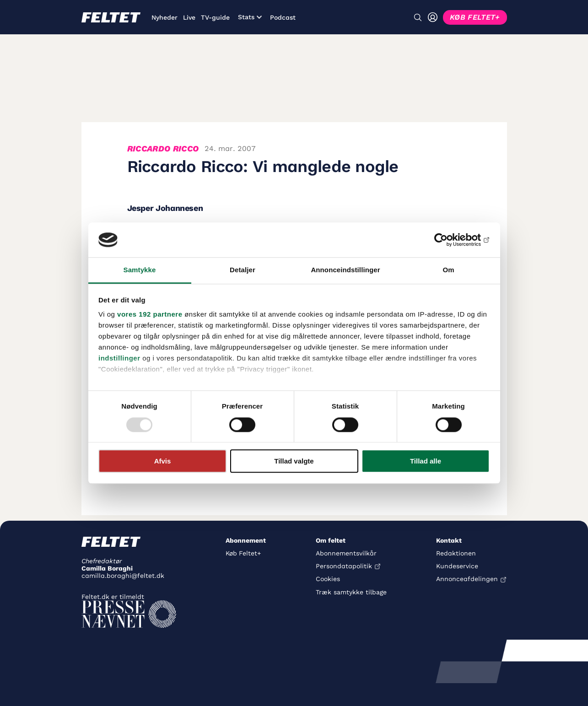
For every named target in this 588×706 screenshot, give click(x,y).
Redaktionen (456, 553)
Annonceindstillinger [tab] (345, 270)
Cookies (328, 579)
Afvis (163, 461)
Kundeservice (457, 566)
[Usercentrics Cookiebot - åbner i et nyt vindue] (450, 240)
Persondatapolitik (344, 566)
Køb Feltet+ (243, 553)
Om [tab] (448, 270)
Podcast (283, 17)
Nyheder (165, 17)
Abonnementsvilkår (346, 553)
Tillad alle (426, 461)
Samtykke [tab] (140, 270)
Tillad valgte (294, 461)
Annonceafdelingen (467, 579)
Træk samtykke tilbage (351, 592)
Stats (250, 17)
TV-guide (215, 17)
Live (189, 17)
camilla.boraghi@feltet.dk (123, 576)
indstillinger (119, 358)
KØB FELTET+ (475, 17)
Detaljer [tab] (243, 270)
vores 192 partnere (150, 315)
